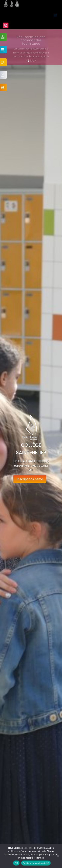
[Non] (58, 856)
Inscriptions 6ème (30, 479)
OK (16, 863)
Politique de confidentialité (36, 863)
